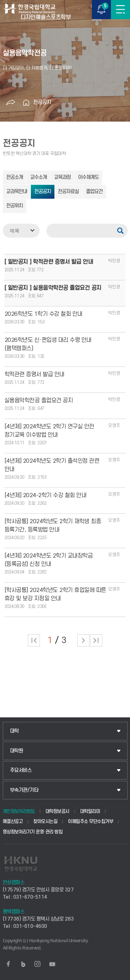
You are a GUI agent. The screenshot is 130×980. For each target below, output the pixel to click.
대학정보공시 (57, 811)
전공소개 (15, 177)
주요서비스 (21, 770)
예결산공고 (13, 821)
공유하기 (11, 102)
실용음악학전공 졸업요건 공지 (39, 401)
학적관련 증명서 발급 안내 (34, 374)
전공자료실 (68, 192)
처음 (34, 640)
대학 (14, 731)
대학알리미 (90, 811)
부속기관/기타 (24, 790)
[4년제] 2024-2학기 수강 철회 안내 (46, 495)
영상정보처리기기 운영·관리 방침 (33, 832)
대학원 (17, 751)
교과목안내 (17, 192)
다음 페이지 (83, 640)
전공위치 (15, 206)
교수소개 (38, 177)
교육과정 (62, 177)
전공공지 (42, 102)
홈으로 (26, 102)
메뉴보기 (120, 10)
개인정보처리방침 (19, 811)
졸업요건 (94, 192)
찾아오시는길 (45, 821)
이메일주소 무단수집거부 (90, 821)
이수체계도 (88, 177)
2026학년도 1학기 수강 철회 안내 (44, 314)
